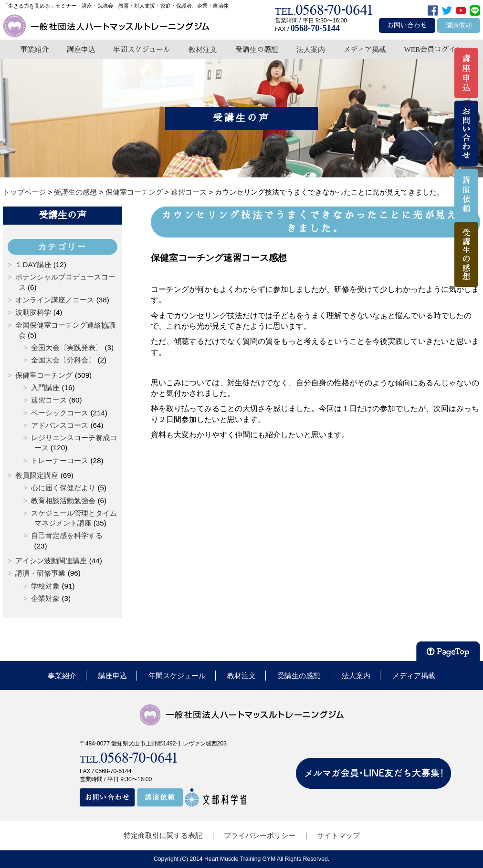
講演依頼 (459, 26)
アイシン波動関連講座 (51, 561)
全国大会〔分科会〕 (63, 360)
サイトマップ (338, 835)
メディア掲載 (365, 49)
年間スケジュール (142, 49)
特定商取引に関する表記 (163, 835)
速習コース (49, 400)
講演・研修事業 (40, 573)
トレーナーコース (60, 460)
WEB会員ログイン (433, 49)
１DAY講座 (33, 264)
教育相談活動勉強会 (63, 501)
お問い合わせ (407, 26)
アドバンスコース (60, 425)
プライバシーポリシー (260, 835)
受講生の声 (63, 215)
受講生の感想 (257, 49)
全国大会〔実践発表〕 (67, 347)
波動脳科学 (33, 312)
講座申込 (81, 49)
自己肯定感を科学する (67, 535)
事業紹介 (34, 49)
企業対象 (45, 598)
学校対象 (45, 586)
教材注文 (203, 49)
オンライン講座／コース (55, 300)
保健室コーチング (44, 375)
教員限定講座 (37, 475)
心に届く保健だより (63, 488)
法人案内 (311, 49)
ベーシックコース (60, 413)
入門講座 (45, 387)
